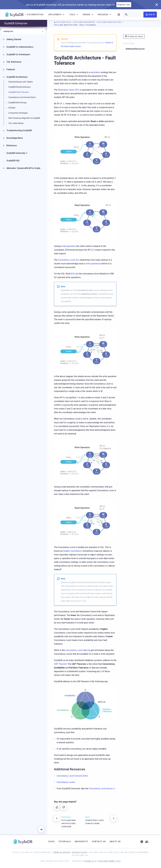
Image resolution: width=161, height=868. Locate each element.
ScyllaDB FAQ (13, 161)
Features (11, 69)
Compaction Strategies (18, 113)
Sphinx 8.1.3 (90, 861)
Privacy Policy (80, 852)
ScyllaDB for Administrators (20, 47)
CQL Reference (14, 62)
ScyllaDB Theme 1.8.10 (109, 861)
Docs (52, 842)
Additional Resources (135, 49)
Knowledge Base (15, 138)
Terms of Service (62, 852)
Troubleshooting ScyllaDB (19, 130)
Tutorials (65, 842)
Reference (12, 146)
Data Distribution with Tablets (21, 82)
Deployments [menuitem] (57, 15)
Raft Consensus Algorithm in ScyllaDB (24, 118)
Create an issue (134, 36)
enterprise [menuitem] (24, 31)
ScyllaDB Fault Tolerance (19, 92)
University (81, 842)
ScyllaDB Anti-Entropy (18, 103)
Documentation (35, 15)
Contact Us (99, 842)
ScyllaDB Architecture (110, 22)
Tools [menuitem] (74, 15)
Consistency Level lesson (101, 789)
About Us (115, 842)
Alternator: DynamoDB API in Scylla (23, 168)
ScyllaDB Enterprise (85, 22)
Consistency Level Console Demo (22, 97)
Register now (124, 5)
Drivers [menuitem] (88, 15)
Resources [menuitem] (105, 15)
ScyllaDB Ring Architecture (20, 87)
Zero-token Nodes (16, 123)
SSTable (12, 108)
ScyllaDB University (16, 153)
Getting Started (14, 39)
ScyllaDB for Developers (18, 54)
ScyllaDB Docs (63, 22)
